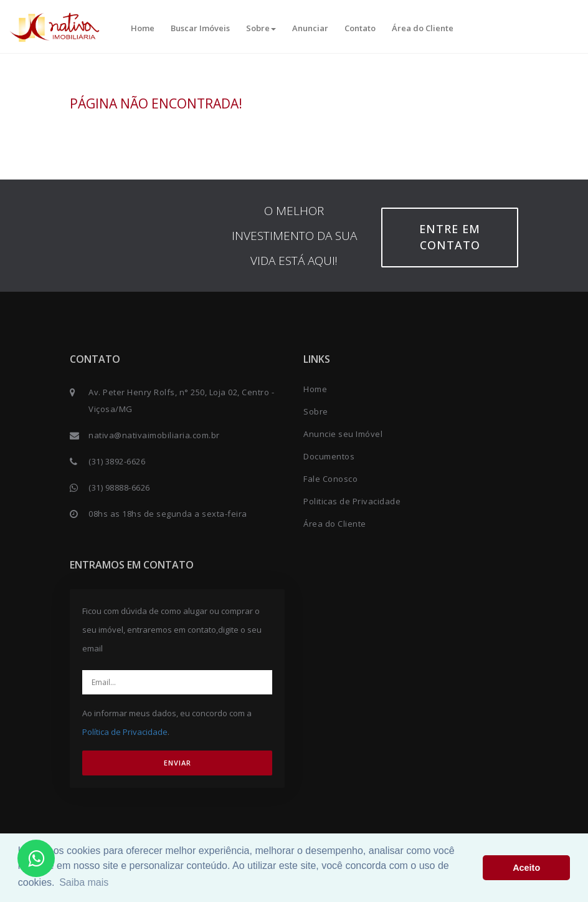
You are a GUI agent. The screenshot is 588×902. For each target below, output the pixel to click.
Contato (360, 28)
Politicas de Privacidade (352, 501)
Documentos (329, 456)
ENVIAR (178, 763)
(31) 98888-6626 (119, 487)
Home (143, 28)
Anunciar (310, 28)
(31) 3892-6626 (117, 461)
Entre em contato (450, 237)
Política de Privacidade (125, 732)
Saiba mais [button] (84, 882)
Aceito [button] (526, 868)
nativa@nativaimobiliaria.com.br (154, 435)
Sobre (261, 28)
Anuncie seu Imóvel (343, 434)
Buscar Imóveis (200, 28)
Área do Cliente (423, 28)
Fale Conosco (330, 479)
